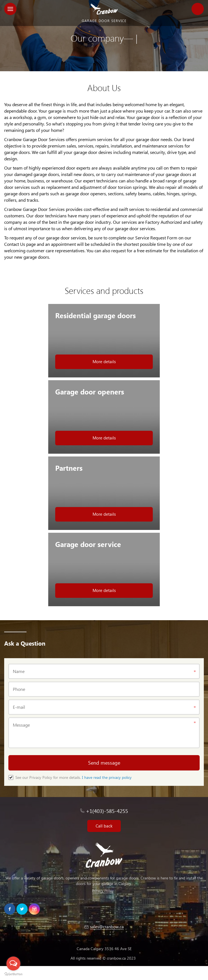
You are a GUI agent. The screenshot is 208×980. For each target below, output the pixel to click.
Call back (104, 826)
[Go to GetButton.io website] (13, 974)
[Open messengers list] (13, 964)
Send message (104, 763)
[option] (104, 36)
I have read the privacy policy (107, 777)
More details (104, 361)
